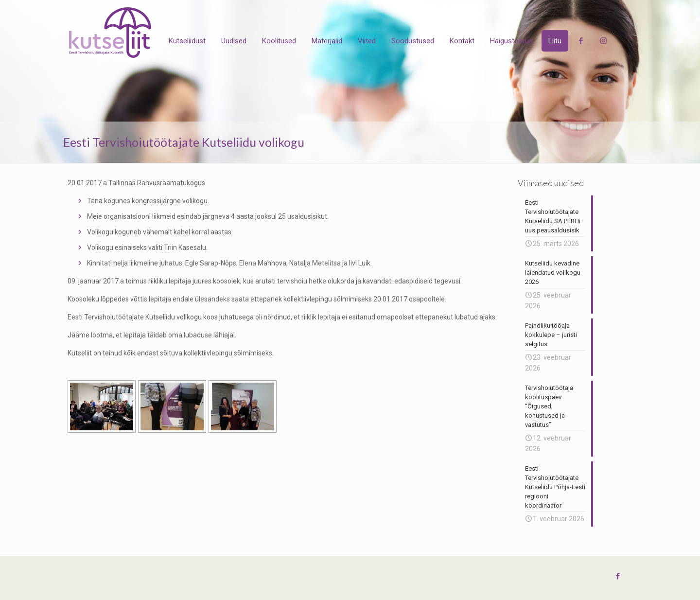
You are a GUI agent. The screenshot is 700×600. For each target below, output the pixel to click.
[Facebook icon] (618, 576)
